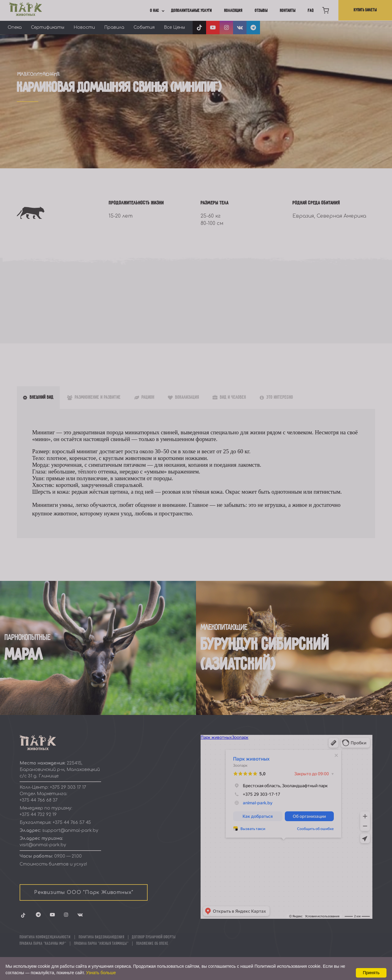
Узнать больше (101, 973)
